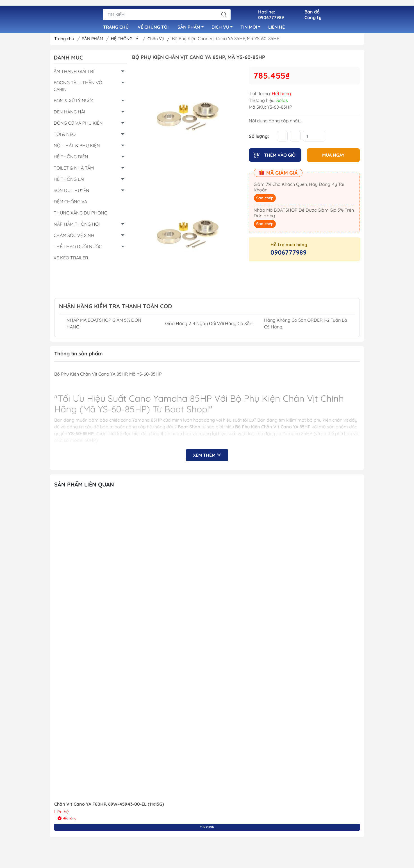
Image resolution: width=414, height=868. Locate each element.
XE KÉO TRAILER (71, 260)
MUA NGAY (333, 157)
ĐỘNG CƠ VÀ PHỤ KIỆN (78, 125)
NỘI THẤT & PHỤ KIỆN (77, 148)
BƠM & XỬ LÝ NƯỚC (74, 103)
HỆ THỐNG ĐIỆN (71, 159)
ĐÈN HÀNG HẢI (69, 114)
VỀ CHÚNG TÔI (153, 22)
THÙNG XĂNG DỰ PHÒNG (80, 215)
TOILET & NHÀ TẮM (74, 170)
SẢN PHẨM (192, 23)
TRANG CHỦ (116, 22)
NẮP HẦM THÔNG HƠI (77, 226)
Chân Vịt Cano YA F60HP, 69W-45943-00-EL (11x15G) (109, 806)
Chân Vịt (163, 41)
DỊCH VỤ (224, 23)
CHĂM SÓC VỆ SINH (74, 237)
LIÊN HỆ (277, 22)
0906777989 (288, 254)
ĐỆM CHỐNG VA (70, 204)
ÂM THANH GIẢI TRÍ (74, 74)
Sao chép (265, 200)
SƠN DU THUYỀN (71, 193)
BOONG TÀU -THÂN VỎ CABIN (78, 88)
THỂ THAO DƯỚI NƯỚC (78, 249)
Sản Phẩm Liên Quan (84, 486)
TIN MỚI (252, 23)
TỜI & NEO (65, 136)
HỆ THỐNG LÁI (129, 41)
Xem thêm (207, 457)
